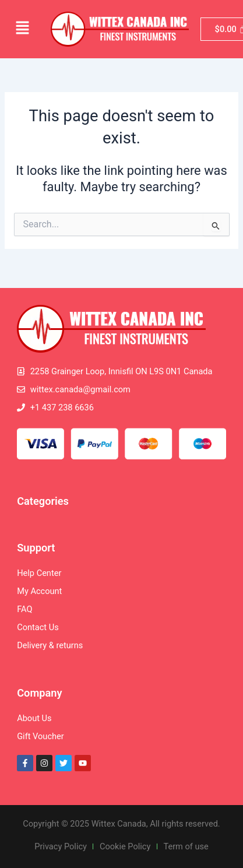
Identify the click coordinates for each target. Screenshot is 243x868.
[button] (22, 29)
